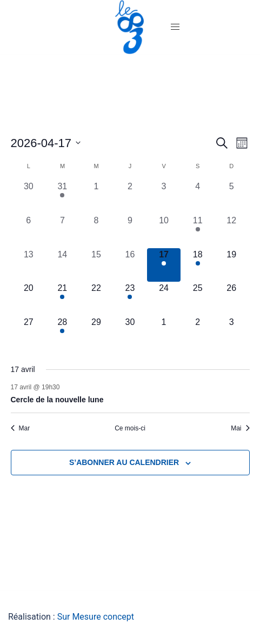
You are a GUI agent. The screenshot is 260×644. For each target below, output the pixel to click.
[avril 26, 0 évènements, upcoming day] (232, 299)
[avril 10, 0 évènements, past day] (164, 231)
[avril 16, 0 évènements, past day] (130, 265)
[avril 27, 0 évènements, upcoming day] (29, 333)
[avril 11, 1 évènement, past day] (198, 231)
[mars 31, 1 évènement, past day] (62, 197)
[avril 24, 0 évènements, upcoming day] (164, 299)
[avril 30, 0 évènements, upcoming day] (130, 333)
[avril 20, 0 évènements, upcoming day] (29, 299)
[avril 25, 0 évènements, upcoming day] (198, 299)
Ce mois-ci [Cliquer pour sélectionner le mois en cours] (130, 428)
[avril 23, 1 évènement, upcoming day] (130, 299)
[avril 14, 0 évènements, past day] (62, 265)
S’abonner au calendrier (124, 462)
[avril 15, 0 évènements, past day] (96, 265)
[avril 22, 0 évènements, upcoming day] (96, 299)
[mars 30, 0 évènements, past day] (29, 197)
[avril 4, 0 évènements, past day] (198, 197)
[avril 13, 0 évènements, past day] (29, 265)
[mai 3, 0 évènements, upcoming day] (232, 333)
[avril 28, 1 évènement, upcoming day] (62, 333)
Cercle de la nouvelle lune (57, 400)
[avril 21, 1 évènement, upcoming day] (62, 299)
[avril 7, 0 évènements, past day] (62, 231)
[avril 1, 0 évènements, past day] (96, 197)
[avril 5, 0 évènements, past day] (232, 197)
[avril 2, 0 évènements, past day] (130, 197)
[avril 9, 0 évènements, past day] (130, 231)
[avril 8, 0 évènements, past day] (96, 231)
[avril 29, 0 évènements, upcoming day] (96, 333)
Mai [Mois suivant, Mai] (240, 428)
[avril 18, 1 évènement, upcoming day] (198, 265)
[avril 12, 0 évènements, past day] (232, 231)
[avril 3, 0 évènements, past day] (164, 197)
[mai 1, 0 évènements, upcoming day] (164, 333)
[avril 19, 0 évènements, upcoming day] (232, 265)
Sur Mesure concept (96, 617)
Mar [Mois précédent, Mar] (21, 428)
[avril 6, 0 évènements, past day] (29, 231)
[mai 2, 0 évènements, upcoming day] (198, 333)
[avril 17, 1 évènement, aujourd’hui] (164, 265)
